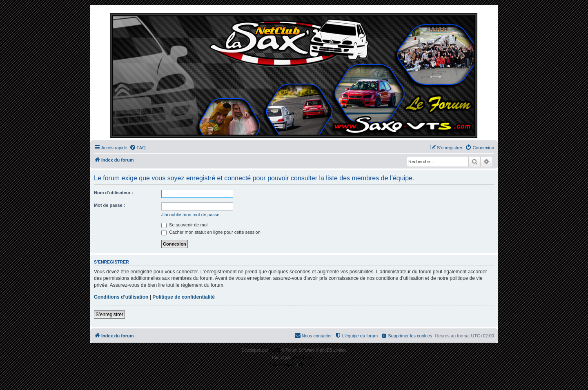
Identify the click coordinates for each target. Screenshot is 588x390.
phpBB (275, 350)
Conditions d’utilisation (121, 297)
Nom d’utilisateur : (114, 193)
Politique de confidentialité (184, 297)
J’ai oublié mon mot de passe (190, 215)
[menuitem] (138, 148)
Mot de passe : (109, 205)
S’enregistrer (109, 315)
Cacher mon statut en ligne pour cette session (211, 232)
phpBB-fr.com (304, 358)
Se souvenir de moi (184, 225)
